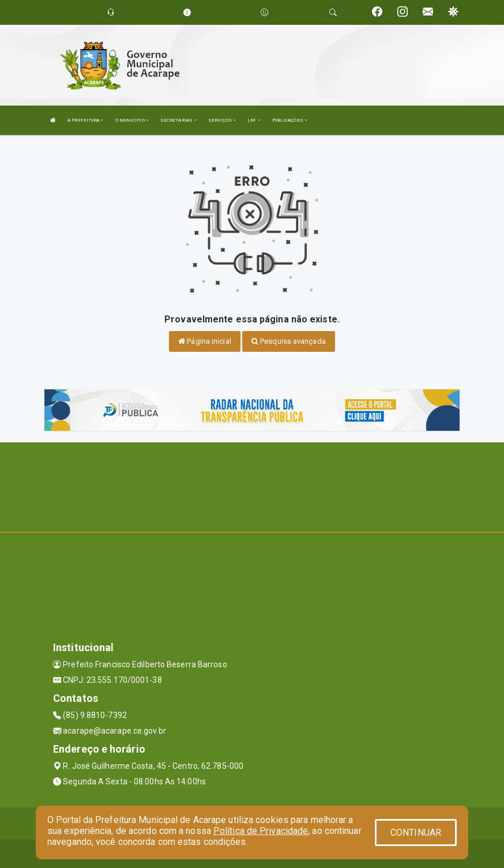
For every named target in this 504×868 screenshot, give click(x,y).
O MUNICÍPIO (132, 120)
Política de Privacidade (261, 831)
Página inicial (205, 341)
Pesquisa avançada (289, 341)
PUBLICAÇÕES (290, 120)
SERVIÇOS (222, 120)
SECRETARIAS (178, 120)
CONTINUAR (416, 833)
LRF (254, 120)
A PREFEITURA (85, 120)
